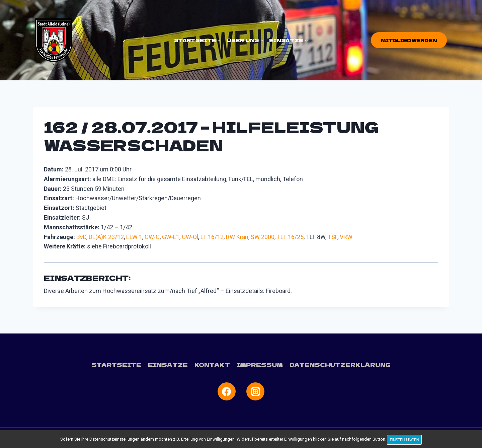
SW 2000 (263, 237)
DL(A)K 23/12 (106, 237)
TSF (333, 237)
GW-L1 (171, 237)
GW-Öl (190, 237)
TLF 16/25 (290, 237)
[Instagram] (255, 391)
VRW (346, 237)
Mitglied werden (409, 40)
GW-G (152, 237)
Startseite (121, 365)
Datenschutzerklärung (336, 365)
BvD (81, 237)
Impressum (259, 365)
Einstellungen (406, 441)
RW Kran (237, 237)
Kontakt (213, 365)
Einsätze (170, 365)
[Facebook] (227, 391)
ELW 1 (134, 237)
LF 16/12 (212, 237)
